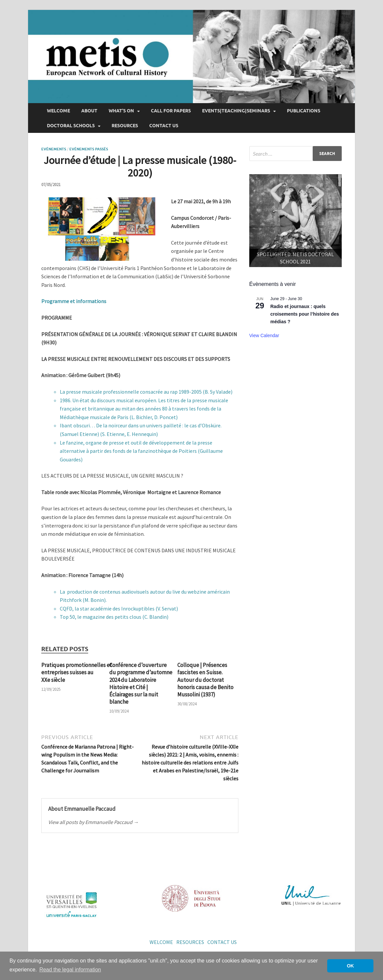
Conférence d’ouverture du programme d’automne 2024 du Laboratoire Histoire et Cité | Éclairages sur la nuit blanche (141, 683)
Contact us (164, 126)
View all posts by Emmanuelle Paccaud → (93, 822)
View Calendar (264, 335)
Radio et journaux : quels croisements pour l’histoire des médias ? (305, 314)
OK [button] (350, 966)
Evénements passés (89, 149)
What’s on (121, 111)
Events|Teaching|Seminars (236, 111)
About (89, 111)
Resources (125, 126)
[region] (296, 220)
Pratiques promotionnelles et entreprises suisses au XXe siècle (77, 672)
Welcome (58, 111)
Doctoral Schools (71, 126)
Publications (304, 111)
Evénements (54, 149)
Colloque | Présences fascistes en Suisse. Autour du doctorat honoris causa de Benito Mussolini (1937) (205, 680)
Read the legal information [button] (70, 970)
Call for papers (171, 111)
